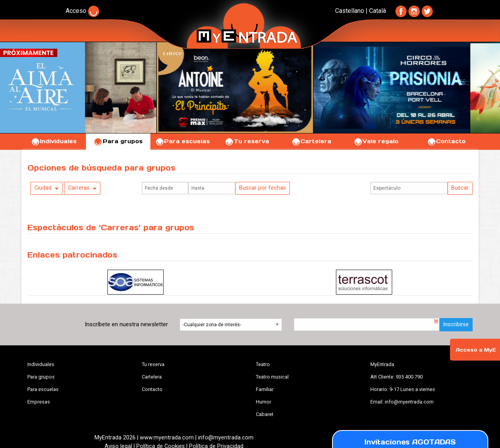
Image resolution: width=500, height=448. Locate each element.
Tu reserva (247, 141)
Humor (263, 402)
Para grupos (118, 141)
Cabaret (265, 414)
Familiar (265, 389)
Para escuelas (182, 141)
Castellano (350, 11)
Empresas (39, 402)
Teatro (263, 364)
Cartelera (311, 141)
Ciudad (43, 188)
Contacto (446, 141)
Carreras (79, 188)
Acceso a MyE (476, 350)
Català (378, 11)
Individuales (54, 141)
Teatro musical (272, 377)
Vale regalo (376, 141)
